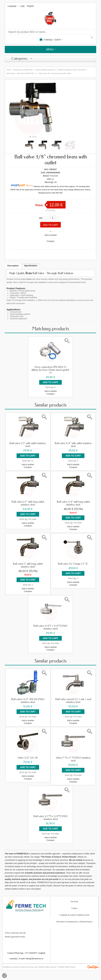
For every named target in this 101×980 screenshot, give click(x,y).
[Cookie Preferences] (4, 976)
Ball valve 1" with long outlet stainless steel (28, 565)
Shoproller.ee (93, 967)
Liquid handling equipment (45, 70)
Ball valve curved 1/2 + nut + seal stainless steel (73, 701)
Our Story (74, 902)
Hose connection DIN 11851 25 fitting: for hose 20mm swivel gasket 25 (50, 370)
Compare (50, 241)
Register (31, 6)
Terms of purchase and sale (15, 933)
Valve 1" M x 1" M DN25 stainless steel (73, 759)
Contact (74, 908)
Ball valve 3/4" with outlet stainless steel (73, 445)
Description (13, 266)
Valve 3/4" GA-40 (28, 758)
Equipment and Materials (23, 70)
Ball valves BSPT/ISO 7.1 (27, 73)
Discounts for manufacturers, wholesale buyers (74, 922)
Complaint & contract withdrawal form (74, 915)
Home (9, 70)
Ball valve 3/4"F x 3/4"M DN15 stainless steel (50, 627)
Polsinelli (54, 176)
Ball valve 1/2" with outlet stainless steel (28, 445)
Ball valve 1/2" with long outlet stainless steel (28, 503)
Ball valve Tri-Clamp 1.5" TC (73, 564)
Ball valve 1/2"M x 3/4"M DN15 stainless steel (50, 818)
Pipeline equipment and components (72, 70)
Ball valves (11, 73)
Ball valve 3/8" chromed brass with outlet (55, 73)
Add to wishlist (50, 235)
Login (22, 6)
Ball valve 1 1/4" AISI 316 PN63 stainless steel (28, 701)
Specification (31, 266)
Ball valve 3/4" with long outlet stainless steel (73, 503)
